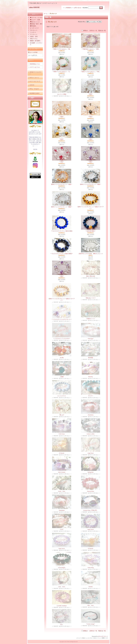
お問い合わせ (78, 8)
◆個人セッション (35, 22)
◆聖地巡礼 (33, 26)
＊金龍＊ (62, 117)
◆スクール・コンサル (36, 17)
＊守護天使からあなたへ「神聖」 (91, 49)
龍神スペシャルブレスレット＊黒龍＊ (91, 184)
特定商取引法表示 (34, 93)
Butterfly (91, 377)
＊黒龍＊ (91, 117)
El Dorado (62, 453)
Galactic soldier (91, 434)
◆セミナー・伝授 (35, 20)
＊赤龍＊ (62, 162)
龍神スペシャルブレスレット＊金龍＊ (62, 184)
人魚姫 (62, 377)
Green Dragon (62, 568)
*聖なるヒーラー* (91, 298)
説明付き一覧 (93, 31)
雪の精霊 (91, 358)
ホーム (46, 14)
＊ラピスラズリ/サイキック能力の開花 (62, 231)
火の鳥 (62, 358)
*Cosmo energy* (91, 624)
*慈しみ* (62, 415)
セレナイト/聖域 (62, 94)
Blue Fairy (91, 605)
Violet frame (62, 434)
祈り (62, 624)
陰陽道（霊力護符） (36, 41)
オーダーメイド (34, 28)
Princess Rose (91, 491)
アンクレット (34, 34)
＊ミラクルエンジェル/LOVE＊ (62, 339)
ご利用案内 (68, 8)
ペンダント (33, 32)
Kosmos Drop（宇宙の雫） (91, 510)
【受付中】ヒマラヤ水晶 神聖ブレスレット (91, 254)
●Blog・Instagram (34, 89)
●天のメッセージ (34, 78)
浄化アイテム (34, 39)
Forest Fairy (62, 491)
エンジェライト (62, 396)
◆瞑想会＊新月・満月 (36, 24)
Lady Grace (62, 587)
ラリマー (91, 396)
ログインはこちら (35, 67)
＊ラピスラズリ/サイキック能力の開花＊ (62, 254)
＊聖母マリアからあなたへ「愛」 (62, 49)
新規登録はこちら (35, 64)
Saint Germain (62, 472)
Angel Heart (91, 453)
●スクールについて (35, 81)
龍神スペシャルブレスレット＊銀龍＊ (62, 207)
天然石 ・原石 (34, 37)
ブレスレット (34, 30)
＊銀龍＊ (91, 94)
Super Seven (91, 529)
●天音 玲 (32, 85)
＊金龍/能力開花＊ (91, 231)
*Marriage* (91, 339)
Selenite (91, 587)
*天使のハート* (91, 319)
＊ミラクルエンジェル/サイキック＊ (62, 319)
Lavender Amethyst (62, 606)
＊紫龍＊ (91, 162)
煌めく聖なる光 (91, 276)
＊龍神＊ (62, 139)
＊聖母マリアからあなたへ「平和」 (91, 72)
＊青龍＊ (91, 139)
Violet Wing (91, 568)
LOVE (62, 529)
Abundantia (91, 415)
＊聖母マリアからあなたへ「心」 (62, 72)
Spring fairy (91, 472)
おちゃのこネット (103, 636)
